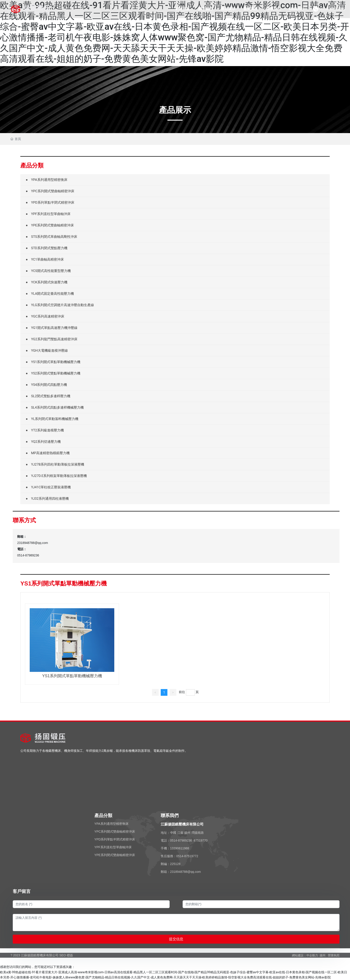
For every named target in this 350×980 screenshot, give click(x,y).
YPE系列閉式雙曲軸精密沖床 (115, 855)
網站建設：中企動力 (305, 955)
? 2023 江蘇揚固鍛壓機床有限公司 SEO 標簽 (42, 955)
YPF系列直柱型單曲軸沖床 (113, 847)
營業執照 (334, 955)
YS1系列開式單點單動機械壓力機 (72, 676)
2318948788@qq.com (33, 543)
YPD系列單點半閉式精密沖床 (115, 839)
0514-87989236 (333, 9)
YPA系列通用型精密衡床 (111, 824)
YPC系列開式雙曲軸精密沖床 (115, 832)
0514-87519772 (187, 856)
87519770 (201, 840)
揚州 (323, 955)
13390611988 (180, 848)
